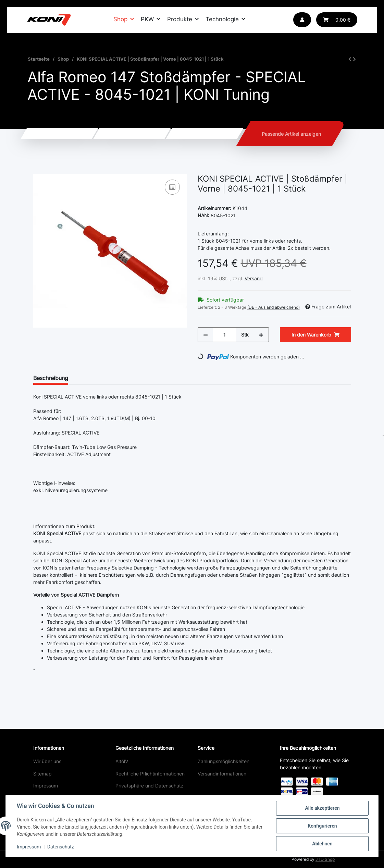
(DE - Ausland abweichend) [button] (274, 307)
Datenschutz (61, 847)
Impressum (46, 786)
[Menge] (225, 335)
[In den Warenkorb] (39, 170)
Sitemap (42, 774)
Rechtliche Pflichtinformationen (150, 774)
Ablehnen (322, 844)
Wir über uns (47, 761)
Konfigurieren (322, 826)
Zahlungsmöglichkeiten (224, 761)
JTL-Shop (325, 859)
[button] (302, 20)
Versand (254, 278)
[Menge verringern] (206, 335)
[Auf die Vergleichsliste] (172, 187)
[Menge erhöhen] (261, 335)
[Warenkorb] (337, 20)
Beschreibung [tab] (51, 378)
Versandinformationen (222, 774)
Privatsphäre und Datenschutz (150, 786)
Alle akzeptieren (322, 808)
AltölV (122, 761)
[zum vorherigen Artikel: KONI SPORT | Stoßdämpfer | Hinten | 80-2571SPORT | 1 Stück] (350, 59)
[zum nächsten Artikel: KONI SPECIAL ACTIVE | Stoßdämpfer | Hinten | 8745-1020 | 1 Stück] (354, 59)
